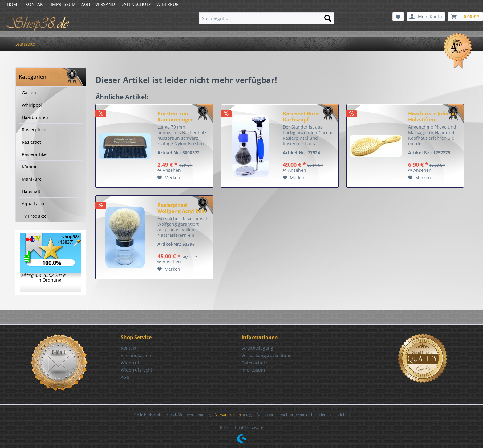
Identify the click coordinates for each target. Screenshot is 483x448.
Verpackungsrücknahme (266, 355)
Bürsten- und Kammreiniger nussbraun (175, 117)
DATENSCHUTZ (136, 4)
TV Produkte (34, 216)
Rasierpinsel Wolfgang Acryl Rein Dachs (182, 208)
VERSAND (105, 4)
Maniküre (32, 179)
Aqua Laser (33, 204)
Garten (29, 93)
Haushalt (31, 191)
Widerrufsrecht (136, 370)
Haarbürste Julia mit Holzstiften (433, 117)
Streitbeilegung (257, 348)
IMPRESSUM (63, 4)
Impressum (253, 370)
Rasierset (31, 142)
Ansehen (169, 170)
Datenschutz (254, 363)
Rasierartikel (35, 154)
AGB (86, 4)
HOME (13, 4)
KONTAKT (35, 4)
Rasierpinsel (35, 130)
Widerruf (130, 363)
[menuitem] (267, 18)
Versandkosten (136, 355)
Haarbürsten (35, 117)
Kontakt (129, 348)
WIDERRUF (167, 4)
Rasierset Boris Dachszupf (301, 117)
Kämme (30, 167)
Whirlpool (32, 105)
